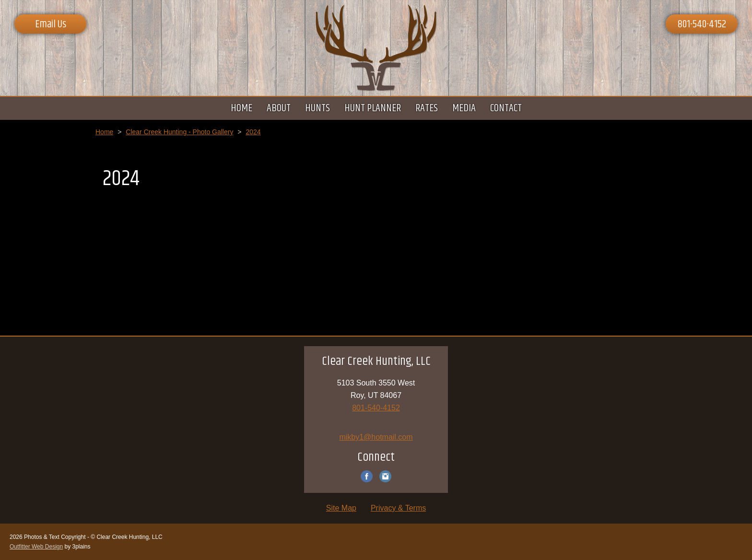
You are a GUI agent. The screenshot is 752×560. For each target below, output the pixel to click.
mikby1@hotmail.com (376, 437)
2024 (253, 132)
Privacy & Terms (398, 508)
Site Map (341, 508)
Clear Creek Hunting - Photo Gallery (179, 132)
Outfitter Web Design (36, 547)
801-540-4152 (702, 24)
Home (104, 132)
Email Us (51, 24)
